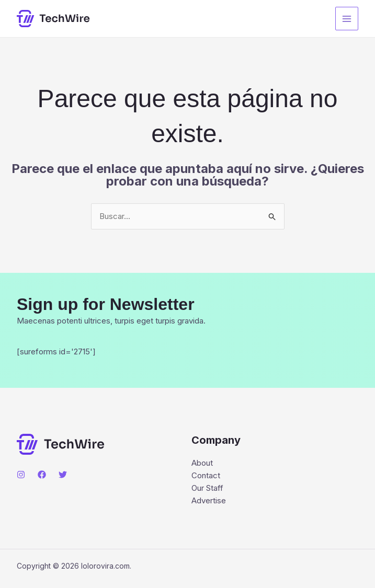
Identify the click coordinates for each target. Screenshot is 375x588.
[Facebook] (42, 475)
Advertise (209, 500)
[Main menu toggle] (347, 19)
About (202, 463)
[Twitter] (63, 475)
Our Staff (207, 488)
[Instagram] (21, 475)
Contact (206, 475)
